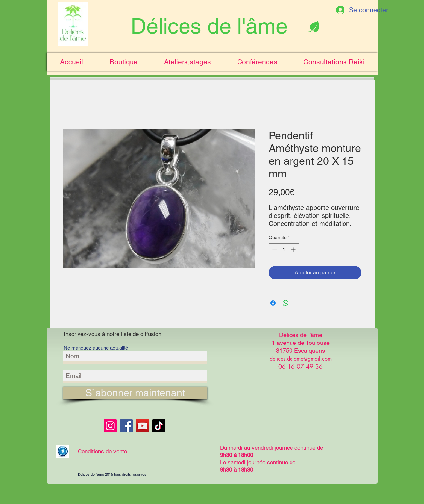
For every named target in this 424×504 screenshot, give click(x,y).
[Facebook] (126, 426)
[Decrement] (274, 249)
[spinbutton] (284, 249)
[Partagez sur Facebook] (273, 303)
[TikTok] (159, 426)
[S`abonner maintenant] (135, 393)
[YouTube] (143, 426)
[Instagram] (110, 426)
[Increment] (294, 249)
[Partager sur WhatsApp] (286, 303)
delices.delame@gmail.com (301, 359)
